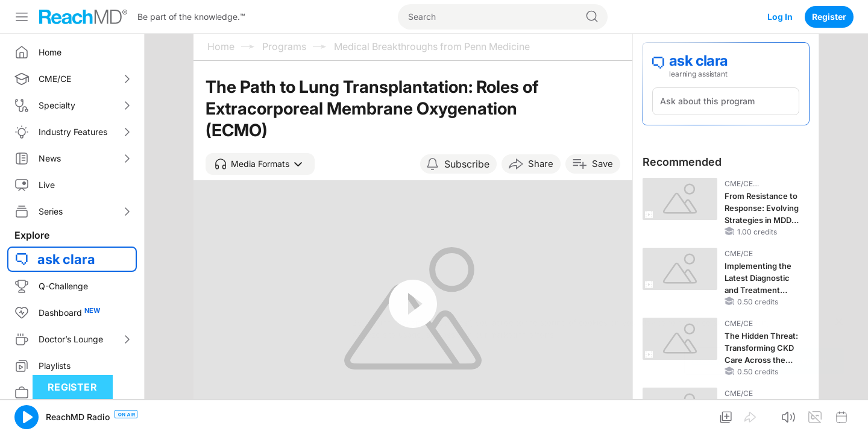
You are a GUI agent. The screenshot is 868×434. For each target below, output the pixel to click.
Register (829, 17)
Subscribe (467, 164)
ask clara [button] (66, 259)
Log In (780, 17)
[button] (260, 164)
